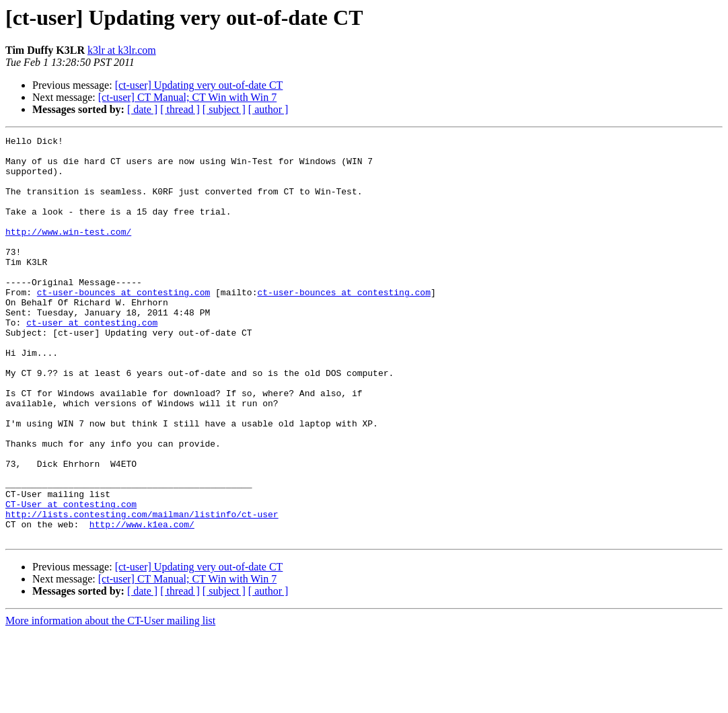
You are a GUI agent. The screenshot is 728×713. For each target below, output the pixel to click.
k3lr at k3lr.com (122, 50)
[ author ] (268, 109)
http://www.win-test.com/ (68, 252)
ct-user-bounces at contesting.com (123, 324)
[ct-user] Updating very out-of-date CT (199, 85)
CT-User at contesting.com (71, 578)
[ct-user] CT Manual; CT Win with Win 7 (188, 97)
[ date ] (142, 109)
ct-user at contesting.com (92, 361)
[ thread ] (180, 109)
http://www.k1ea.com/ (142, 603)
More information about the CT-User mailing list (110, 701)
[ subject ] (224, 109)
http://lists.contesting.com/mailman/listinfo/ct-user (142, 591)
